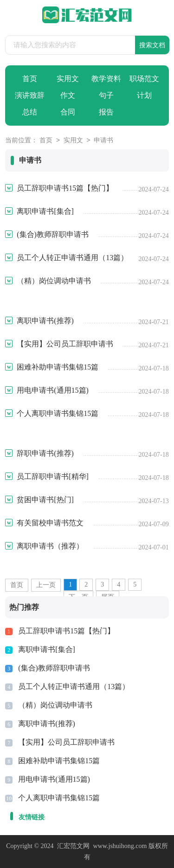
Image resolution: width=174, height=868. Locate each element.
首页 (30, 79)
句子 (106, 95)
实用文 (68, 79)
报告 (106, 112)
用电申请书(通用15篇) (54, 779)
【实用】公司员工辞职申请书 (66, 742)
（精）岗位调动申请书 (55, 705)
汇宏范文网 (73, 846)
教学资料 (106, 79)
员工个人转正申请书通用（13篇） (74, 686)
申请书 (103, 141)
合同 (68, 112)
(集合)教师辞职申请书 (54, 668)
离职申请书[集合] (47, 649)
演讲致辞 (30, 95)
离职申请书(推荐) (47, 724)
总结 (30, 112)
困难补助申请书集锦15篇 (59, 761)
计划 (144, 95)
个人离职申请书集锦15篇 (59, 798)
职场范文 (144, 79)
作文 (68, 95)
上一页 (46, 585)
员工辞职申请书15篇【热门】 (66, 631)
